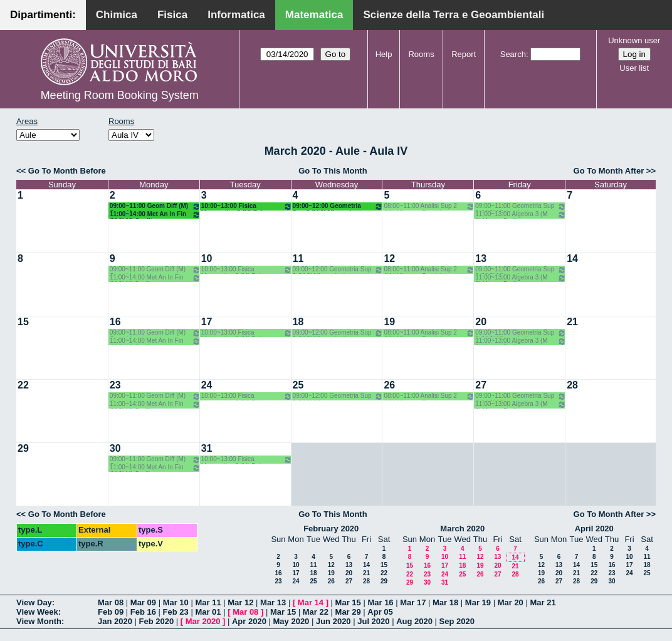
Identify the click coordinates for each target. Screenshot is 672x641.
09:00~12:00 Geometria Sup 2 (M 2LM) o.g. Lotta (338, 206)
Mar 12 (240, 602)
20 (481, 322)
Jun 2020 (333, 621)
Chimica (117, 15)
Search (513, 54)
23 (115, 385)
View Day (34, 602)
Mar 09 (143, 602)
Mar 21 (543, 602)
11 (298, 258)
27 (481, 385)
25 (298, 385)
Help (384, 54)
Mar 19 (478, 602)
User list (634, 68)
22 (23, 385)
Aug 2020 (414, 621)
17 (207, 322)
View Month (39, 621)
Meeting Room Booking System (120, 95)
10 (207, 258)
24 (207, 385)
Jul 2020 (373, 621)
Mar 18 (445, 602)
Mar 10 (176, 602)
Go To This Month (333, 171)
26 (389, 385)
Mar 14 (311, 602)
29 (23, 448)
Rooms (421, 54)
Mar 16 (380, 602)
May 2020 (291, 621)
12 (389, 258)
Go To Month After (609, 171)
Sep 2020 (457, 621)
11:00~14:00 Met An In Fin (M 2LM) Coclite (155, 215)
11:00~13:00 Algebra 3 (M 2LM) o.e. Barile (521, 215)
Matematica (314, 15)
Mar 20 (511, 602)
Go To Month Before (67, 171)
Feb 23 (176, 612)
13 (481, 258)
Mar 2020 (203, 621)
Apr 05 (380, 612)
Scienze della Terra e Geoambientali (454, 15)
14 (572, 258)
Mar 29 (348, 612)
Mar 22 (316, 612)
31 (207, 448)
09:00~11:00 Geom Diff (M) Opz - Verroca (155, 206)
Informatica (236, 15)
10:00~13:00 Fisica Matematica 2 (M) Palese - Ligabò (247, 206)
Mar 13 (273, 602)
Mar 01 (208, 612)
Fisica (172, 15)
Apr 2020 (249, 621)
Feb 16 (143, 612)
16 (115, 322)
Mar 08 (111, 602)
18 (298, 322)
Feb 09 (111, 612)
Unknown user (634, 40)
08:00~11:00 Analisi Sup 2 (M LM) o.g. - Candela (429, 206)
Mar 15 (348, 602)
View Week (37, 612)
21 (572, 322)
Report (464, 54)
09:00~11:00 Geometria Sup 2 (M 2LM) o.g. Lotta (521, 206)
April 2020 (594, 529)
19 (389, 322)
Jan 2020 (115, 621)
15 (23, 322)
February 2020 (331, 529)
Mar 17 (413, 602)
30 (115, 448)
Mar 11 (208, 602)
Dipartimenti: (43, 15)
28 (572, 385)
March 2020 (462, 529)
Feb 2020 (157, 621)
